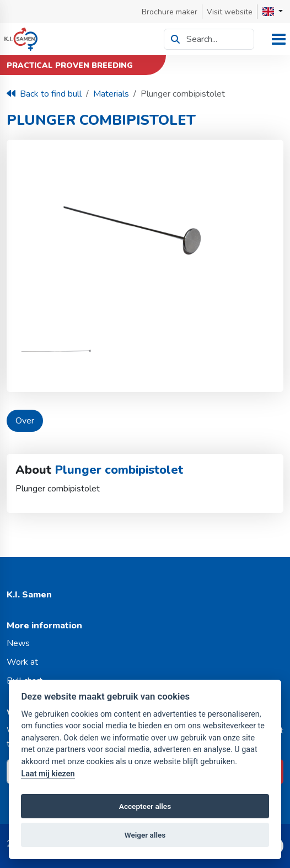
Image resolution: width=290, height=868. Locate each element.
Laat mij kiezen (48, 774)
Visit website (230, 12)
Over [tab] (25, 421)
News (18, 643)
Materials (111, 94)
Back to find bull (44, 94)
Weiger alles (145, 835)
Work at (22, 662)
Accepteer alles (145, 806)
